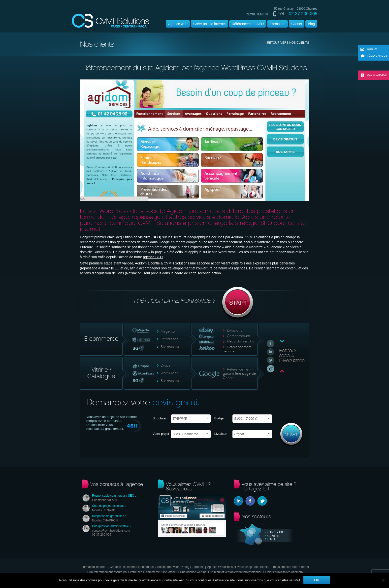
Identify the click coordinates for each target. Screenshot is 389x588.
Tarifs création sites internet (291, 567)
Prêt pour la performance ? (195, 304)
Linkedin (239, 501)
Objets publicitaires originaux (284, 572)
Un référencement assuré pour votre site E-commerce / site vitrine (132, 572)
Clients (297, 24)
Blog (311, 24)
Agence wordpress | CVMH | (110, 21)
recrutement (257, 14)
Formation (277, 24)
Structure (159, 418)
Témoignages (374, 56)
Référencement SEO (248, 24)
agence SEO (153, 257)
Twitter (262, 501)
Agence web (178, 24)
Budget (219, 418)
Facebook (250, 501)
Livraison (221, 434)
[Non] (383, 580)
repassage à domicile (97, 268)
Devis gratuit (374, 75)
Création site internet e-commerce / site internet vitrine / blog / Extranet (156, 567)
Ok (317, 580)
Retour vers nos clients (288, 43)
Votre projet (161, 434)
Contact (370, 49)
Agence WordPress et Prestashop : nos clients (238, 567)
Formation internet (93, 567)
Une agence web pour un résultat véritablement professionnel (220, 572)
